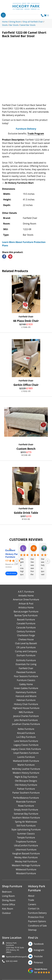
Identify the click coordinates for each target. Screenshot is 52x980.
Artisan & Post (26, 604)
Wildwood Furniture (26, 869)
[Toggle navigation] (3, 15)
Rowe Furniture (26, 806)
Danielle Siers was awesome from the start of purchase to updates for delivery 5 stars (32, 567)
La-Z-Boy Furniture (26, 737)
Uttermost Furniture (26, 850)
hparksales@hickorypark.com (18, 957)
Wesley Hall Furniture (26, 861)
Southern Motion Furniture (26, 818)
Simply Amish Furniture (26, 810)
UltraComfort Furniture (26, 846)
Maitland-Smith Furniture (26, 761)
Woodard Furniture (26, 873)
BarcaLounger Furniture (26, 612)
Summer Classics (26, 834)
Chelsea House (26, 639)
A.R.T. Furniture (26, 592)
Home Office (9, 904)
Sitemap (32, 930)
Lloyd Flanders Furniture (26, 753)
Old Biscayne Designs (26, 781)
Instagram (39, 950)
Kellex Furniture (26, 729)
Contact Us (34, 909)
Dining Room (9, 900)
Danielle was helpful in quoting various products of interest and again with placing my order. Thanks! (43, 567)
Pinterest (38, 962)
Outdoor (7, 913)
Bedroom (7, 892)
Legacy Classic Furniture (26, 745)
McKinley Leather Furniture (26, 769)
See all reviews (11, 573)
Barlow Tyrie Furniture (26, 615)
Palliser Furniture (26, 789)
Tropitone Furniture (26, 842)
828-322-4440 (12, 961)
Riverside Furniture (26, 802)
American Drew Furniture (26, 599)
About (31, 896)
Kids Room (8, 909)
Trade (31, 900)
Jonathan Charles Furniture (26, 724)
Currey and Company (26, 651)
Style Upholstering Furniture (26, 830)
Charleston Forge (26, 635)
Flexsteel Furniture (26, 672)
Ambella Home (26, 596)
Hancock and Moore (26, 696)
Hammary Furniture (26, 692)
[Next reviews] (48, 561)
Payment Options (37, 921)
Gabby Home (26, 684)
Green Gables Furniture (26, 688)
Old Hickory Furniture (26, 785)
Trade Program (36, 134)
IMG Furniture (26, 712)
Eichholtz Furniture (26, 660)
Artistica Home (26, 607)
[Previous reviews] (17, 561)
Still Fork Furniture (26, 826)
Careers (32, 904)
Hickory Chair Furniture (26, 704)
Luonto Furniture (26, 757)
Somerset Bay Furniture (26, 814)
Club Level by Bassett (26, 643)
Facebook (39, 944)
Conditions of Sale (37, 926)
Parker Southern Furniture (26, 793)
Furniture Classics (26, 680)
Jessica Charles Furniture (26, 716)
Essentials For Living (26, 664)
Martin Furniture (26, 765)
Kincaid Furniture (26, 733)
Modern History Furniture (26, 773)
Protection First (36, 917)
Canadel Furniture (26, 623)
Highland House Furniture (26, 708)
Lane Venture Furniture (26, 741)
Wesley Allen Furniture (26, 857)
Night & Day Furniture (26, 777)
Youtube (38, 956)
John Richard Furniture (26, 720)
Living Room (8, 896)
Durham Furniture (26, 655)
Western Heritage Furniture (26, 865)
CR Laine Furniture (26, 647)
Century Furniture (26, 631)
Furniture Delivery (26, 129)
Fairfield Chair (26, 316)
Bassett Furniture (26, 620)
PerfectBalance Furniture (26, 798)
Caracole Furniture (26, 628)
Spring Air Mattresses (26, 822)
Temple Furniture (26, 838)
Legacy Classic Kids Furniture (26, 749)
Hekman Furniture (26, 700)
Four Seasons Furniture (26, 676)
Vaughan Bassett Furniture (26, 853)
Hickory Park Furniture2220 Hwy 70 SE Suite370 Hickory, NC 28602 (15, 948)
